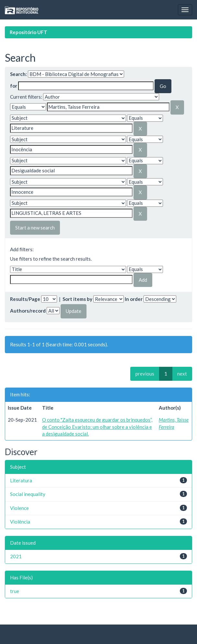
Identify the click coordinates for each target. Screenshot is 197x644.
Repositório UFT (29, 32)
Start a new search (35, 228)
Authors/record (28, 311)
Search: (18, 74)
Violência (20, 522)
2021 (16, 556)
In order (134, 299)
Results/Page (25, 299)
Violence (19, 508)
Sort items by (77, 299)
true (15, 591)
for (14, 86)
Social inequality (28, 494)
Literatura (21, 480)
